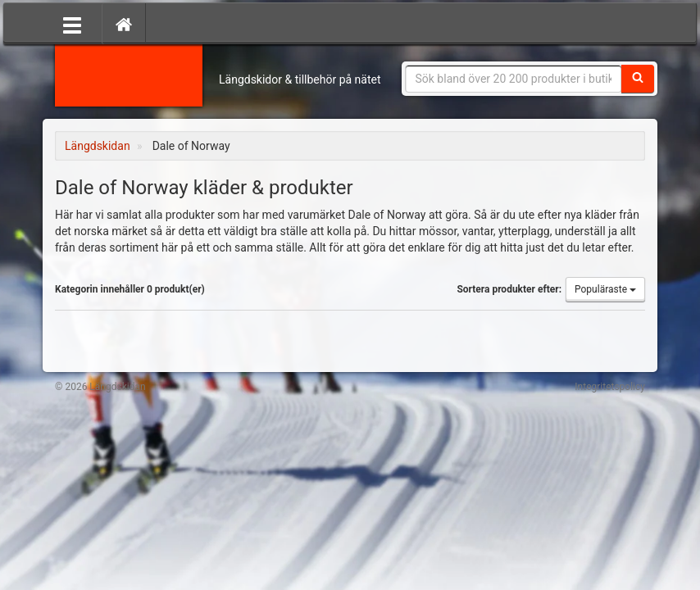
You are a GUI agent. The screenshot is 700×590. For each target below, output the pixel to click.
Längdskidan (129, 74)
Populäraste (605, 289)
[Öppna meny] (72, 24)
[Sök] (638, 79)
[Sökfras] (514, 79)
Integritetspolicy (610, 387)
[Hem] (124, 24)
